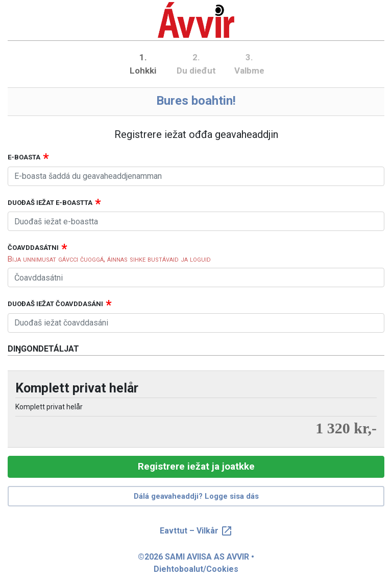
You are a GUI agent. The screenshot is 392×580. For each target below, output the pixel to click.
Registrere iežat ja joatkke (196, 466)
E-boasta (24, 157)
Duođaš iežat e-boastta (50, 203)
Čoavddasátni (33, 248)
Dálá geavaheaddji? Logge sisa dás (196, 496)
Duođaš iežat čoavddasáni (55, 304)
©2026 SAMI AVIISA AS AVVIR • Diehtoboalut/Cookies (196, 563)
